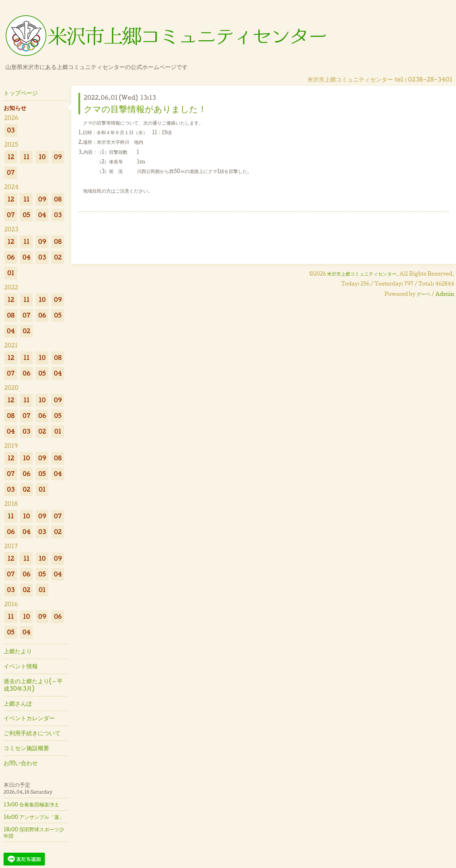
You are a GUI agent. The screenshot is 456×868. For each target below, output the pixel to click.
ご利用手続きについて (32, 733)
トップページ (21, 93)
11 (26, 157)
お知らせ (15, 108)
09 (58, 157)
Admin (445, 294)
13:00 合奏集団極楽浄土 (31, 804)
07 (11, 172)
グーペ (423, 294)
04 (42, 215)
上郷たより (18, 651)
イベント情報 (21, 666)
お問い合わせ (21, 763)
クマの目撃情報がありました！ (145, 109)
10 (42, 157)
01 (11, 273)
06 (11, 257)
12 (11, 157)
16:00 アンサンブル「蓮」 (34, 817)
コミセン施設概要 (26, 748)
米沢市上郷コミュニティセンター (362, 274)
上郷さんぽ (18, 703)
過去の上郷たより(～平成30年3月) (33, 685)
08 (58, 199)
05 (27, 215)
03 (11, 130)
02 (58, 257)
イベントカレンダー (29, 718)
